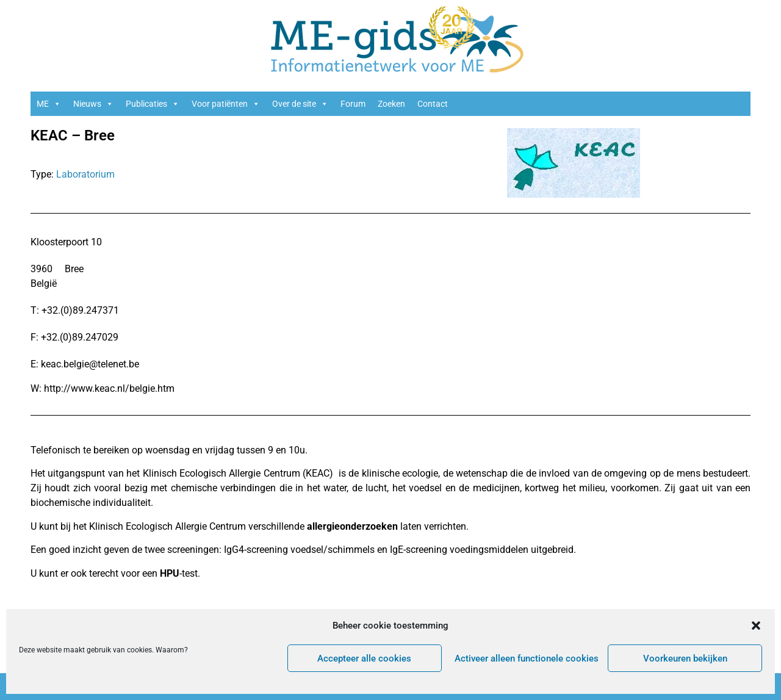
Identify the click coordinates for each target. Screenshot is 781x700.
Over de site (300, 104)
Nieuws (93, 104)
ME (49, 104)
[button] (756, 626)
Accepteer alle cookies (364, 659)
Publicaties (153, 104)
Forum (353, 104)
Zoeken (391, 104)
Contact (433, 104)
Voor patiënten (226, 104)
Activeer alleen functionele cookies (527, 659)
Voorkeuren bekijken (685, 659)
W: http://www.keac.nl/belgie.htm (103, 388)
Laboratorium (85, 174)
